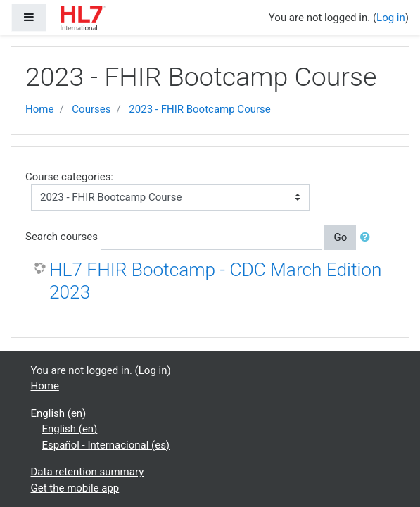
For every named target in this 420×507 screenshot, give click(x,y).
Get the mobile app (75, 488)
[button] (368, 238)
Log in (391, 18)
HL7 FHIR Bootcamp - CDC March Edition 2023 (215, 281)
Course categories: (69, 177)
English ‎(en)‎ (59, 413)
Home (39, 109)
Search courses (62, 237)
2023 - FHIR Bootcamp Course (199, 109)
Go (340, 237)
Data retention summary (88, 472)
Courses (91, 109)
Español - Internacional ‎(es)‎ (106, 445)
